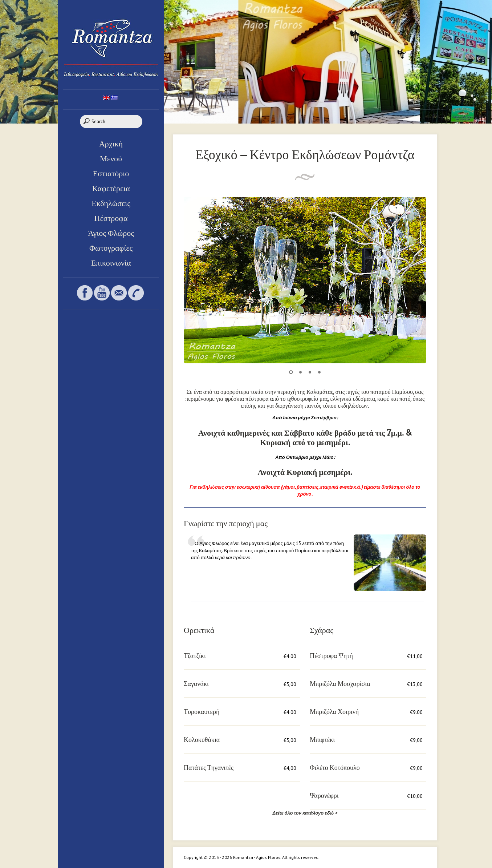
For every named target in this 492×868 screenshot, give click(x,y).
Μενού (111, 158)
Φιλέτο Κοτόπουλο (335, 768)
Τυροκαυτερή (202, 712)
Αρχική (111, 144)
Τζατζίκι (195, 656)
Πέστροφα (111, 218)
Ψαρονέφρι (324, 796)
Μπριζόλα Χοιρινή (334, 712)
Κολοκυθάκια (202, 740)
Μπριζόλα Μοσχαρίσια (340, 684)
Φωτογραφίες (111, 248)
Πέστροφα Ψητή (331, 656)
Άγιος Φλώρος (111, 233)
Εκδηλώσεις (111, 203)
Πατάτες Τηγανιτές (209, 768)
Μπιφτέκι (322, 740)
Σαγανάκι (196, 684)
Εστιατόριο (111, 173)
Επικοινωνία (111, 263)
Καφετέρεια (111, 188)
